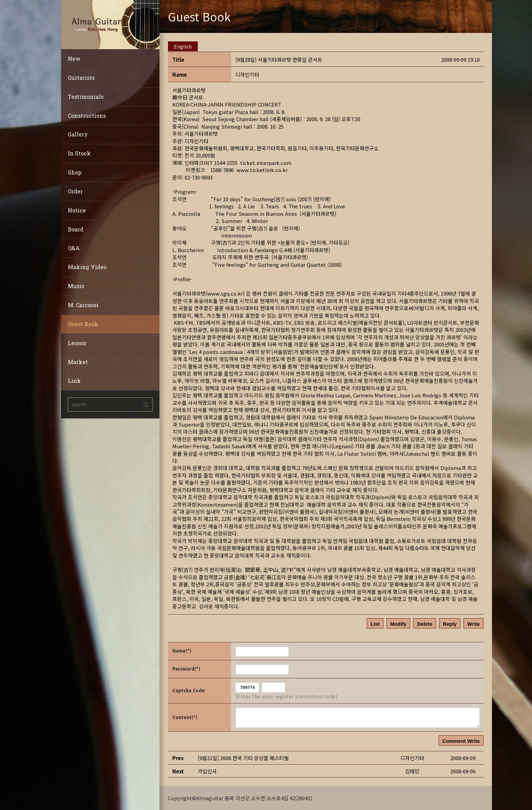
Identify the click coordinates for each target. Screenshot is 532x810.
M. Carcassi (83, 305)
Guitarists (81, 78)
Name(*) (182, 651)
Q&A (74, 248)
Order (75, 191)
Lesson (77, 343)
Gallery (78, 134)
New (74, 59)
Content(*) (185, 717)
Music (76, 286)
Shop (75, 172)
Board (76, 229)
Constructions (87, 116)
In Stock (79, 153)
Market (78, 362)
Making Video (87, 267)
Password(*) (186, 669)
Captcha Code (189, 690)
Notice (77, 210)
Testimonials (86, 97)
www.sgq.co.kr (225, 293)
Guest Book (83, 324)
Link (74, 381)
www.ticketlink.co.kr (262, 170)
